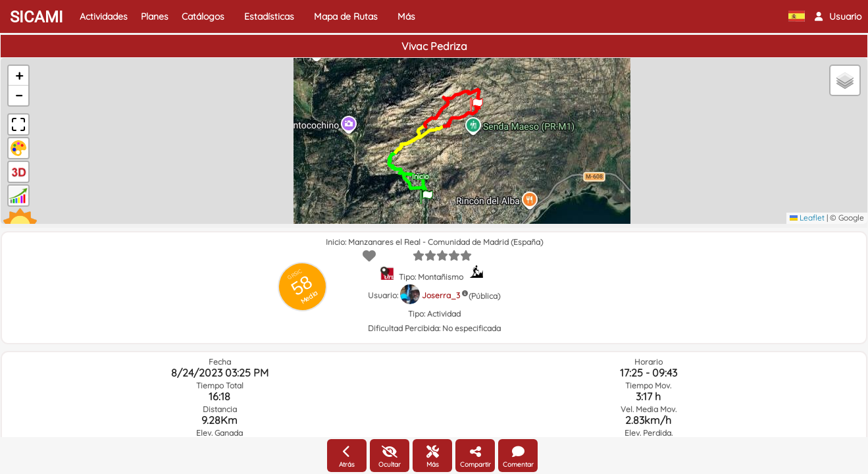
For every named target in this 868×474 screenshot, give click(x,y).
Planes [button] (155, 16)
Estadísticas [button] (269, 16)
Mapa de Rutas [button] (346, 16)
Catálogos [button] (203, 16)
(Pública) (484, 296)
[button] (838, 16)
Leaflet (807, 218)
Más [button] (406, 16)
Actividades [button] (104, 16)
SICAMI (37, 17)
